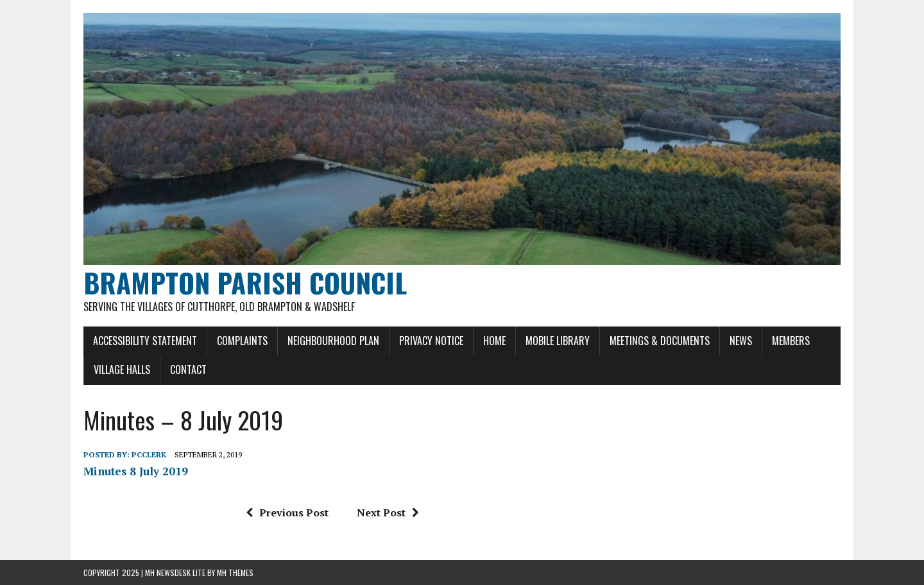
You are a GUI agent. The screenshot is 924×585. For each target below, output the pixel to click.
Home (494, 341)
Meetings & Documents (660, 341)
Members (791, 341)
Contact (188, 369)
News (741, 341)
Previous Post (287, 513)
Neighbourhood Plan (333, 341)
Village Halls (122, 369)
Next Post (388, 513)
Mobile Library (558, 341)
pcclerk (149, 454)
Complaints (242, 341)
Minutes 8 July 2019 (136, 471)
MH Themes (235, 572)
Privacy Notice (431, 341)
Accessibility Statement (145, 341)
